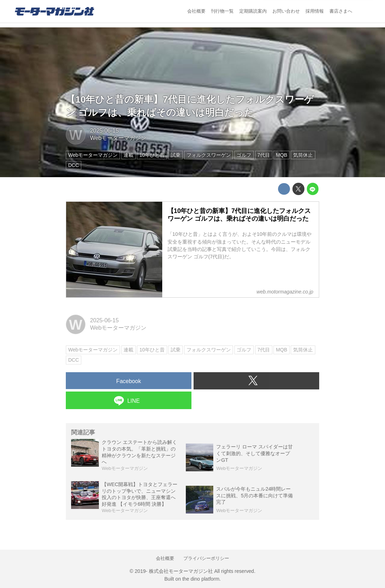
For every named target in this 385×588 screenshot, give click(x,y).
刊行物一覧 (222, 11)
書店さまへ (341, 11)
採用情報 (315, 11)
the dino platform (201, 579)
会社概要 (196, 11)
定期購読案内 (253, 11)
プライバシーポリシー (206, 558)
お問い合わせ (286, 11)
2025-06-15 (104, 131)
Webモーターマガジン (118, 138)
